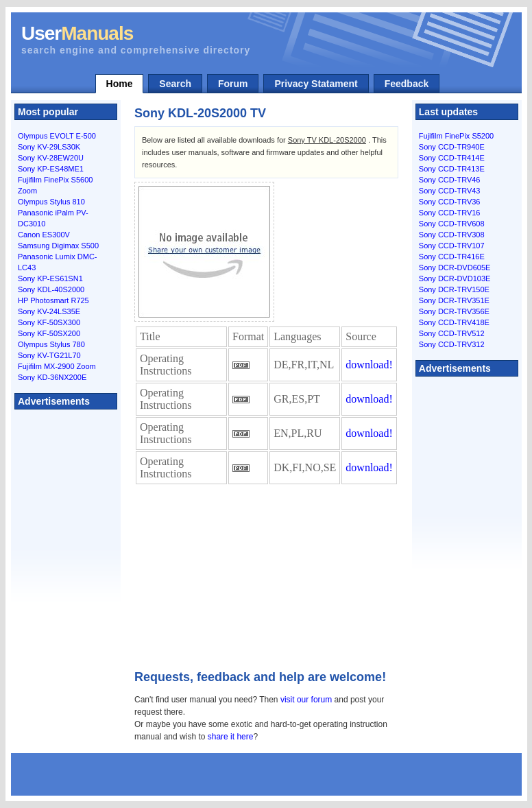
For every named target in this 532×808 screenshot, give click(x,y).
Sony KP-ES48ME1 (51, 169)
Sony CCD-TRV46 (450, 180)
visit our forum (306, 700)
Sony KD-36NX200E (52, 377)
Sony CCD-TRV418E (454, 322)
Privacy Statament (316, 84)
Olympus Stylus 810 (51, 202)
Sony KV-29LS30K (49, 147)
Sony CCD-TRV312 (452, 344)
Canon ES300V (44, 235)
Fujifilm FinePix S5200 (456, 136)
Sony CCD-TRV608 (452, 224)
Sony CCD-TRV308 (452, 235)
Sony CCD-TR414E (452, 158)
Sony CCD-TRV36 (450, 202)
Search (175, 84)
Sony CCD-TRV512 (452, 333)
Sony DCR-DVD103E (455, 278)
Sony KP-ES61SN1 (50, 278)
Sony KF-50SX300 (49, 322)
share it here (231, 737)
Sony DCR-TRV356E (454, 311)
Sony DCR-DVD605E (455, 268)
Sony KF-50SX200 (49, 333)
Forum (233, 84)
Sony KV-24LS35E (49, 311)
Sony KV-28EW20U (51, 158)
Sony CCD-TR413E (452, 169)
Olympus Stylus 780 (51, 344)
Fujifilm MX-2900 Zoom (57, 366)
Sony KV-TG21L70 (49, 355)
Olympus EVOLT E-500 (57, 136)
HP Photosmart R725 (53, 300)
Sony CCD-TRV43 (450, 191)
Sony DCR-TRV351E (454, 300)
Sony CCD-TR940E (452, 147)
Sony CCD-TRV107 (452, 246)
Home (120, 84)
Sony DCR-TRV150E (454, 289)
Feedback (407, 84)
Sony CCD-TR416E (452, 257)
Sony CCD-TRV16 (450, 213)
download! (369, 365)
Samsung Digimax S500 (58, 246)
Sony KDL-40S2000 (51, 289)
